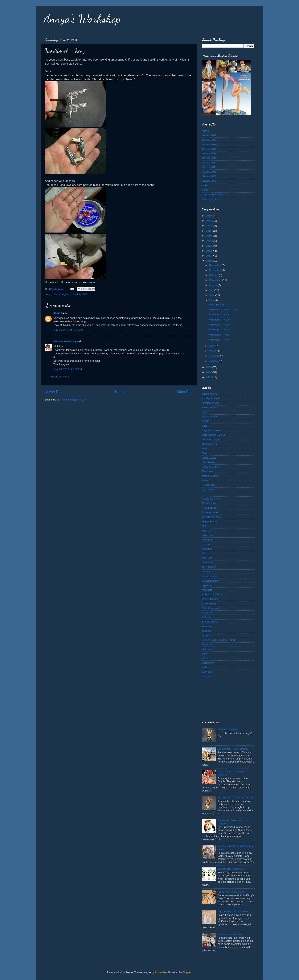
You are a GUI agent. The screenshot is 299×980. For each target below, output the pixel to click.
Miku (205, 553)
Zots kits (207, 677)
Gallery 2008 (209, 181)
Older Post (185, 392)
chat (204, 449)
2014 (209, 241)
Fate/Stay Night (211, 499)
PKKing (206, 572)
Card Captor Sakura (213, 435)
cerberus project (211, 439)
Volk (204, 654)
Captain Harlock (211, 430)
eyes (205, 494)
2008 (209, 372)
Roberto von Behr (212, 594)
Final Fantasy (210, 508)
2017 (209, 226)
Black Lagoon (62, 294)
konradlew (161, 972)
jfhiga (57, 313)
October (214, 275)
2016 (209, 231)
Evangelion (208, 485)
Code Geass (209, 458)
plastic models (210, 576)
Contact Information (213, 195)
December (215, 265)
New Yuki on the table (230, 934)
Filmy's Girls (209, 503)
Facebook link (210, 199)
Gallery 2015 (209, 149)
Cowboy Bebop (211, 467)
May (212, 300)
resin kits (76, 294)
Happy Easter (210, 522)
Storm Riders (209, 622)
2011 (209, 256)
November (215, 270)
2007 (209, 377)
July (212, 290)
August (213, 285)
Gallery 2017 (209, 140)
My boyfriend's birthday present (235, 797)
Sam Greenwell (211, 608)
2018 (209, 221)
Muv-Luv (207, 558)
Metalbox (207, 549)
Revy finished (216, 305)
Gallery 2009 (209, 176)
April (212, 346)
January (214, 361)
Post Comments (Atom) (74, 400)
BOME (206, 421)
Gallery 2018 (209, 135)
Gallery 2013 (209, 158)
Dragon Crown (210, 476)
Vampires (207, 645)
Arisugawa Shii (210, 403)
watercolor (208, 663)
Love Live (207, 540)
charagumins (209, 444)
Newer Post (54, 392)
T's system (208, 635)
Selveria (207, 617)
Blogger (187, 972)
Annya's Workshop (82, 19)
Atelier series (209, 407)
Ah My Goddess (211, 398)
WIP (85, 294)
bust (204, 426)
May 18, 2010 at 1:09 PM (68, 369)
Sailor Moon (209, 604)
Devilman (207, 471)
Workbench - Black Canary (233, 749)
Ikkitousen (208, 535)
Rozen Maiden (210, 599)
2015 (209, 236)
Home (120, 392)
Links (205, 190)
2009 (209, 367)
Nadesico (207, 562)
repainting (208, 585)
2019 (209, 216)
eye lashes (208, 490)
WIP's (205, 185)
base (205, 412)
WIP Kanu (208, 672)
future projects (210, 512)
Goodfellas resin (211, 517)
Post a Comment (59, 377)
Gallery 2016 (209, 144)
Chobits (206, 453)
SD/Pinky (207, 613)
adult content (209, 394)
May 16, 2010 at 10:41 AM (68, 330)
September (216, 280)
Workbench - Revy (219, 315)
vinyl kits (207, 649)
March (213, 351)
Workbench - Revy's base (223, 310)
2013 (209, 246)
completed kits (210, 462)
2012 (209, 251)
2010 (209, 261)
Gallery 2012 (209, 163)
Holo (205, 526)
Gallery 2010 (209, 172)
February (215, 356)
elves (205, 480)
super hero (208, 626)
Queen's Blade (210, 581)
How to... (207, 531)
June (212, 295)
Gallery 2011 (209, 167)
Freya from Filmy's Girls (231, 892)
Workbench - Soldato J (231, 869)
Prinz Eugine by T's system (233, 912)
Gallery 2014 (209, 153)
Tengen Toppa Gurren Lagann (219, 640)
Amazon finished (227, 729)
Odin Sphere (209, 567)
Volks (205, 658)
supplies (207, 631)
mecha (206, 544)
